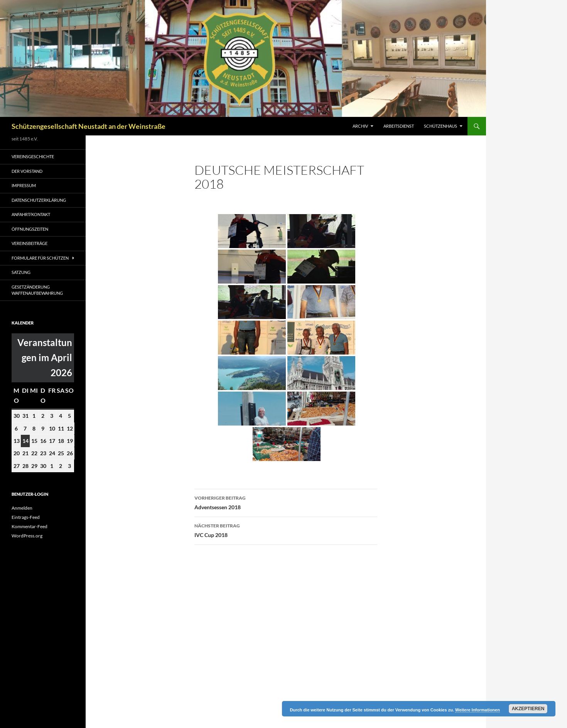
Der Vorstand (27, 171)
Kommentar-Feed (30, 526)
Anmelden (22, 508)
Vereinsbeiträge (30, 243)
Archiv (360, 126)
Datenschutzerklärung (39, 200)
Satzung (21, 272)
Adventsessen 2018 (286, 502)
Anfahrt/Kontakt (31, 214)
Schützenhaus (440, 126)
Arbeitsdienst (399, 126)
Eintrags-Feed (26, 517)
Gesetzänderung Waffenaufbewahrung (37, 290)
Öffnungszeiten (30, 229)
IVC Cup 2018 (286, 530)
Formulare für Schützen (40, 258)
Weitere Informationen (478, 710)
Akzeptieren (528, 709)
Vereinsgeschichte (33, 156)
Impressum (24, 185)
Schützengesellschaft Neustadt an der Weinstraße (89, 126)
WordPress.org (27, 536)
